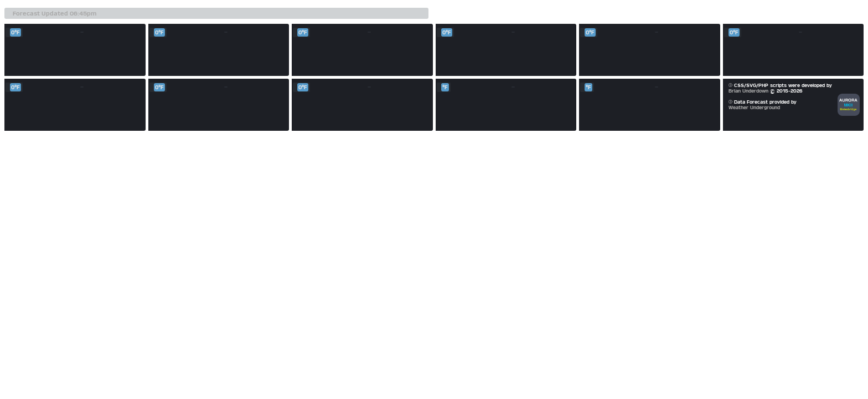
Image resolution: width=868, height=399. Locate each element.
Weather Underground (754, 108)
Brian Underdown (748, 91)
